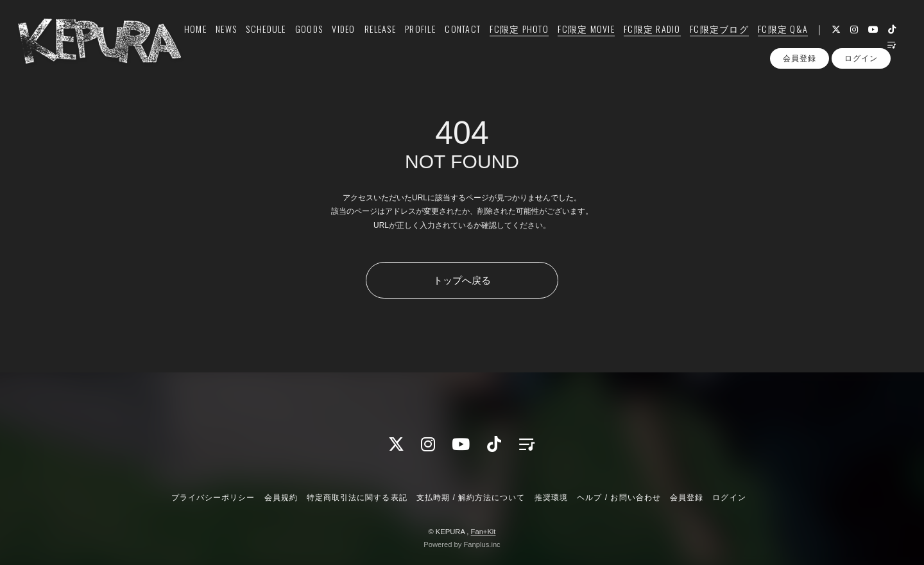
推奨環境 (551, 498)
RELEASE (373, 36)
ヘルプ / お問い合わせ (619, 498)
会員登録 (800, 76)
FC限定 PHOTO (512, 36)
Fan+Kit (483, 532)
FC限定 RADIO (645, 36)
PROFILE (413, 36)
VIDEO (336, 36)
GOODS (302, 36)
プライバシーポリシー (213, 498)
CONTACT (456, 36)
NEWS (219, 36)
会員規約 (281, 498)
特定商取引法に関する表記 (357, 498)
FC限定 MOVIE (579, 36)
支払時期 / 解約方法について (471, 498)
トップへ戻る (462, 280)
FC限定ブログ (712, 36)
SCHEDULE (259, 36)
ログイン (861, 76)
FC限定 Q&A (776, 36)
